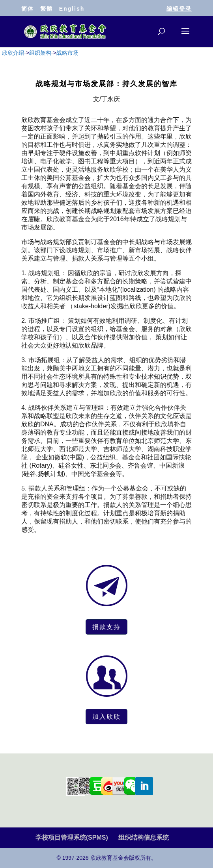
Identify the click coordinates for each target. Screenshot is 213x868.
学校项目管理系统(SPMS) (72, 837)
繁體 (47, 9)
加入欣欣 (106, 716)
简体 (28, 9)
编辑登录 (179, 9)
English (72, 9)
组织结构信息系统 (144, 837)
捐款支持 (106, 627)
